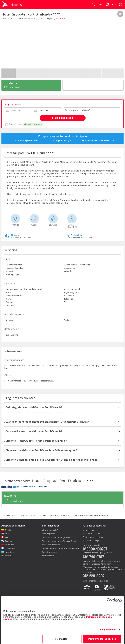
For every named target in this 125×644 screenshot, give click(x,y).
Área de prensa (49, 534)
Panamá (9, 541)
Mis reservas (88, 530)
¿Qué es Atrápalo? (50, 530)
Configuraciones (107, 628)
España (44, 516)
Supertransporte (49, 552)
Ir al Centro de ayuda (92, 534)
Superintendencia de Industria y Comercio (60, 548)
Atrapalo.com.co (10, 516)
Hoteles (24, 516)
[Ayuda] (114, 5)
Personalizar (62, 637)
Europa (34, 516)
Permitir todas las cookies (102, 637)
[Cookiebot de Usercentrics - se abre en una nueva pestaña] (109, 599)
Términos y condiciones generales (57, 537)
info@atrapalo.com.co (98, 581)
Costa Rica (10, 545)
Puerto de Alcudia (69, 516)
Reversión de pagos (91, 541)
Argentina (9, 552)
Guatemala (10, 548)
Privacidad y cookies (51, 545)
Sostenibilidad (48, 556)
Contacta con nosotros (93, 537)
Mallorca (54, 516)
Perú (7, 537)
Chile (7, 534)
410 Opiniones (15, 87)
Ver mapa (62, 19)
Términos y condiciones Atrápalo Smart (59, 541)
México (8, 556)
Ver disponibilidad (63, 118)
